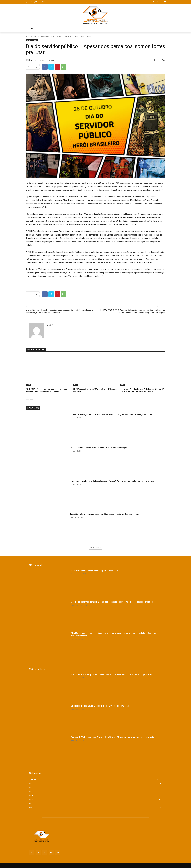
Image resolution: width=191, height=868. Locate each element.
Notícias (34, 40)
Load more (96, 548)
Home (28, 36)
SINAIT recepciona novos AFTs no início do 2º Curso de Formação (98, 448)
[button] (32, 29)
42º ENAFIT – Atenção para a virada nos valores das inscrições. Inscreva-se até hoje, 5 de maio (111, 415)
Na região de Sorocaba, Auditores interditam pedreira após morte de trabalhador (105, 514)
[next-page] (32, 398)
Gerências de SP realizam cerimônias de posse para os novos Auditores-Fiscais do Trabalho (112, 602)
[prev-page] (28, 398)
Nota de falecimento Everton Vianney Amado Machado (95, 571)
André (34, 60)
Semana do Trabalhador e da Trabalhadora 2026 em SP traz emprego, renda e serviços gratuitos (112, 481)
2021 (34, 36)
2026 (28, 385)
